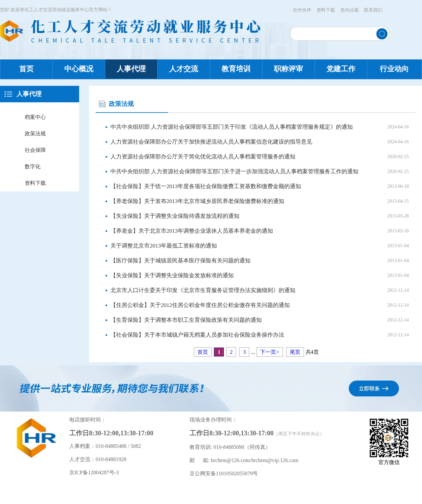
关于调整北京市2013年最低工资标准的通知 (164, 246)
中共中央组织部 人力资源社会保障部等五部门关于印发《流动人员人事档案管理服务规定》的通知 (232, 127)
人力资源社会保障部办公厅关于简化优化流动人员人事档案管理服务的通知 (203, 157)
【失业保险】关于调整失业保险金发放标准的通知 (172, 275)
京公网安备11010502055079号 (224, 473)
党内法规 (349, 10)
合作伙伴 (302, 10)
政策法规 (35, 134)
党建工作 (341, 69)
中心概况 (79, 69)
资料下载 (326, 10)
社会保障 (35, 150)
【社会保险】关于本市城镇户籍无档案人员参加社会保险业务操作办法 (197, 335)
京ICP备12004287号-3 (94, 472)
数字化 (33, 167)
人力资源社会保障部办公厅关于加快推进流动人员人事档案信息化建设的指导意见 (211, 142)
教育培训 (236, 69)
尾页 (295, 352)
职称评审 (288, 69)
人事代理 (131, 69)
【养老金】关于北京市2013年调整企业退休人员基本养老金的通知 (192, 231)
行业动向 (394, 69)
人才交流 (184, 69)
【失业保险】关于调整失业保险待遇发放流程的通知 (175, 216)
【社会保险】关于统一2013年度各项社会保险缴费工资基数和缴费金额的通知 (206, 186)
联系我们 (373, 10)
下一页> (270, 352)
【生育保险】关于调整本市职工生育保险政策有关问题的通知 (186, 320)
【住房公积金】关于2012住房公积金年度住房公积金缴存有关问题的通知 (200, 305)
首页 (26, 69)
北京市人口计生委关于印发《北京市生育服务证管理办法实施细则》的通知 (203, 290)
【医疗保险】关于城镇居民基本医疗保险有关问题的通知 (181, 261)
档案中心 (35, 117)
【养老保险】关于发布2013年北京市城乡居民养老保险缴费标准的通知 (197, 201)
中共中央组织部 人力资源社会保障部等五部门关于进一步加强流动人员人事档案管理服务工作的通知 (234, 171)
